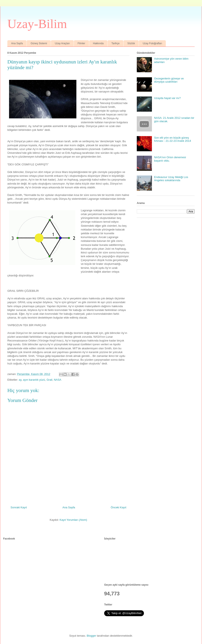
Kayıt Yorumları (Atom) (73, 520)
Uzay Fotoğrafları (152, 43)
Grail (49, 380)
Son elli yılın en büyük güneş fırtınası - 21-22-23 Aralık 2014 (173, 139)
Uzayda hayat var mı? (167, 98)
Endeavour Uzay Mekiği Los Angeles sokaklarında (171, 179)
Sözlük (131, 43)
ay (20, 380)
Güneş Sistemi (39, 43)
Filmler (81, 43)
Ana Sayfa (17, 43)
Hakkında (98, 43)
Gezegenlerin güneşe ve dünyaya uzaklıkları (169, 80)
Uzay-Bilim (37, 24)
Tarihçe (115, 43)
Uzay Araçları (62, 43)
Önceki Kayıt (118, 507)
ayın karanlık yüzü (34, 380)
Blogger (91, 636)
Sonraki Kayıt (19, 507)
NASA (58, 380)
